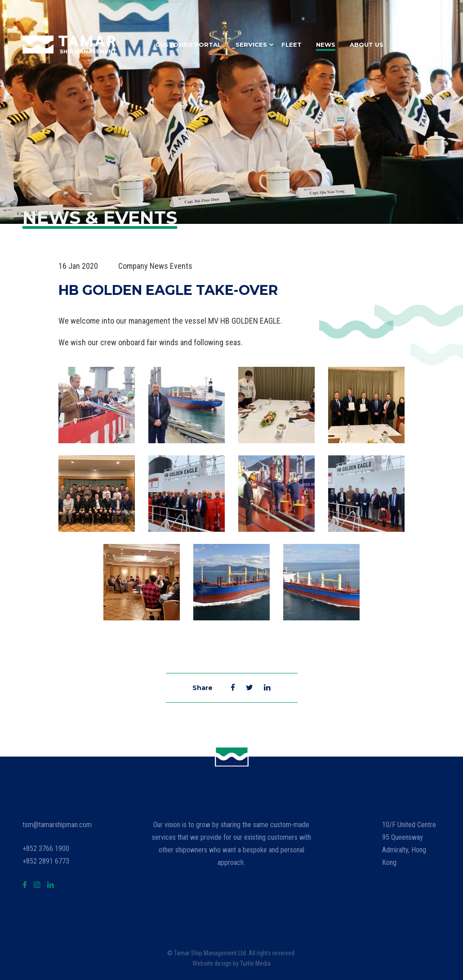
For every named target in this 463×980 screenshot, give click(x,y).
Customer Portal (188, 45)
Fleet (292, 45)
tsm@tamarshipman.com (57, 825)
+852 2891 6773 (46, 861)
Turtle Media (255, 963)
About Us (367, 45)
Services (251, 45)
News (326, 45)
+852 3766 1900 (46, 849)
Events (181, 266)
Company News (143, 266)
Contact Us (419, 45)
